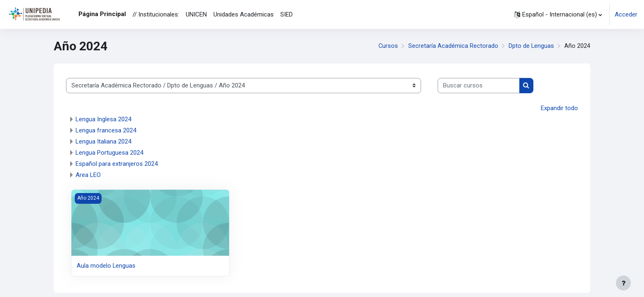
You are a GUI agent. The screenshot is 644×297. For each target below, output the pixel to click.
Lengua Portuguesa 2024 (109, 153)
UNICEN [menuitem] (196, 14)
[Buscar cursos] (479, 86)
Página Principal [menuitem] (102, 14)
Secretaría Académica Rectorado (453, 46)
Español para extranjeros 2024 (117, 164)
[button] (558, 14)
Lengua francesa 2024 (106, 130)
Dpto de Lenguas (531, 46)
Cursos (388, 46)
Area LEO (88, 175)
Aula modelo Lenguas (106, 266)
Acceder (626, 14)
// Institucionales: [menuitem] (156, 14)
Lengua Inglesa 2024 (103, 119)
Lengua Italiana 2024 (103, 141)
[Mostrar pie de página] (623, 283)
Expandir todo (559, 108)
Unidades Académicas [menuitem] (244, 14)
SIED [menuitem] (286, 14)
